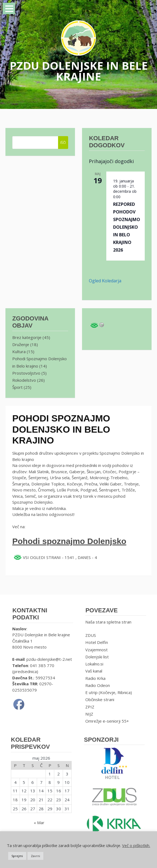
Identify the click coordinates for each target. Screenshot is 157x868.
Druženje (21, 344)
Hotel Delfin (97, 642)
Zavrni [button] (35, 856)
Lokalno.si (94, 664)
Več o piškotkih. (136, 845)
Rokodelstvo (24, 380)
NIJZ (89, 714)
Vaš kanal (94, 671)
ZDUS (91, 635)
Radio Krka (95, 678)
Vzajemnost (96, 650)
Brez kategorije (27, 337)
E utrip (91, 692)
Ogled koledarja (105, 281)
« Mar (39, 823)
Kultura (19, 352)
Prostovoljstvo (26, 373)
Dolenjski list (97, 657)
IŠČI (63, 142)
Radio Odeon (98, 685)
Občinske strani (100, 699)
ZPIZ (90, 707)
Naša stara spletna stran (108, 622)
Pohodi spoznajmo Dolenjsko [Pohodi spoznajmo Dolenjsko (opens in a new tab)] (69, 541)
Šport (17, 387)
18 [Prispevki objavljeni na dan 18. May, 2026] (15, 800)
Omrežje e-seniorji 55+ (107, 721)
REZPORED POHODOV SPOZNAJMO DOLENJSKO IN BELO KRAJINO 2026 (127, 227)
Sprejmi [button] (17, 856)
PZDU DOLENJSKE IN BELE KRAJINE (79, 71)
